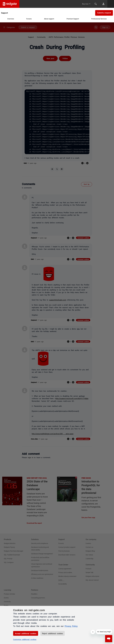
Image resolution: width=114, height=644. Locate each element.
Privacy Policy (71, 626)
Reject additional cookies (52, 633)
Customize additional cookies (25, 639)
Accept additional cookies (26, 633)
